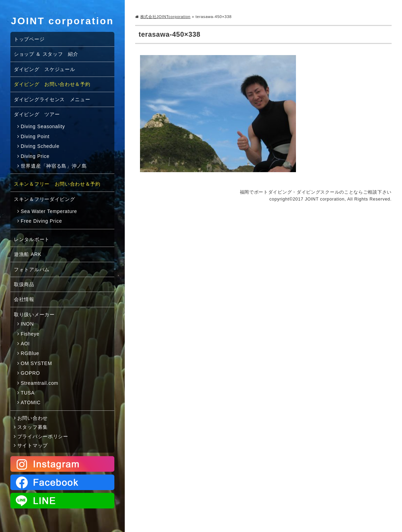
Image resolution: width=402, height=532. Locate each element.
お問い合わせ (33, 418)
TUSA (28, 393)
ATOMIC (31, 402)
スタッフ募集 (33, 427)
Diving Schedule (40, 146)
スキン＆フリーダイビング (44, 199)
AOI (25, 344)
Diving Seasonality (43, 126)
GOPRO (30, 373)
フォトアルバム (32, 269)
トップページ (29, 39)
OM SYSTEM (36, 363)
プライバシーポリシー (43, 436)
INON (27, 324)
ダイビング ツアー (37, 114)
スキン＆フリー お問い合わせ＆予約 (57, 184)
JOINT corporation (63, 21)
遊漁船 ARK (28, 254)
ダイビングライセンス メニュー (52, 99)
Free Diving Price (41, 221)
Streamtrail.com (40, 383)
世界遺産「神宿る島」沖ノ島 (54, 166)
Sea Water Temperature (49, 211)
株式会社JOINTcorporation (165, 17)
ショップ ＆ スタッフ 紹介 (46, 54)
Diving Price (35, 156)
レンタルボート (32, 239)
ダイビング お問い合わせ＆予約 (52, 84)
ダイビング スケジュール (44, 69)
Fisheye (30, 334)
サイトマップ (33, 445)
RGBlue (30, 353)
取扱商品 (24, 284)
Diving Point (35, 136)
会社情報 (24, 299)
